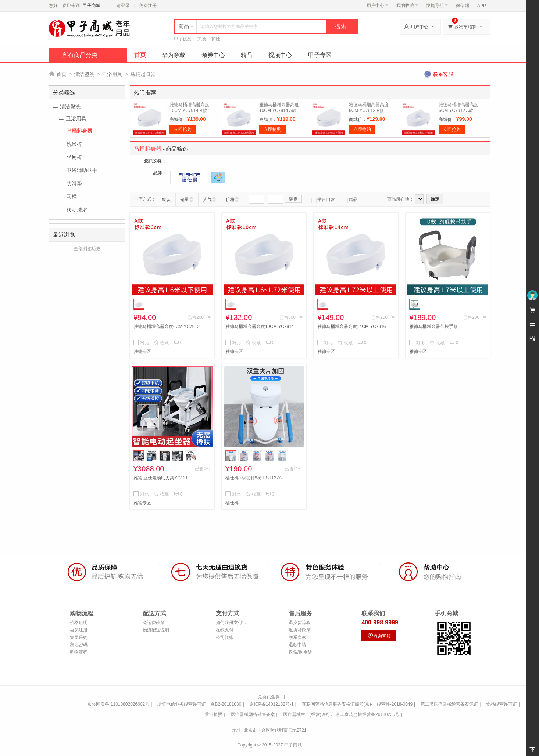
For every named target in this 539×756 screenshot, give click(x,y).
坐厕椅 (74, 157)
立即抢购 (183, 129)
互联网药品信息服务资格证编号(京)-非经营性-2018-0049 (357, 704)
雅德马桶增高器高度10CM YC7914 (260, 327)
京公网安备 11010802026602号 (118, 704)
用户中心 (377, 6)
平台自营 (323, 199)
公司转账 (225, 637)
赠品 (350, 199)
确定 (293, 199)
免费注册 (148, 6)
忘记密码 (79, 645)
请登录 (123, 6)
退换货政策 (300, 630)
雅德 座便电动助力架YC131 (161, 478)
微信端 (463, 6)
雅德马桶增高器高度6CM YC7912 (167, 327)
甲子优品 (183, 39)
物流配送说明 (156, 630)
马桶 (72, 197)
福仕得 (232, 503)
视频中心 (280, 55)
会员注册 (79, 630)
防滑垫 (74, 183)
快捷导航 (437, 6)
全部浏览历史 (87, 249)
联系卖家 (297, 637)
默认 (166, 199)
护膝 (216, 39)
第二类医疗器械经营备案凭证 (449, 704)
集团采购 (79, 637)
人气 (207, 199)
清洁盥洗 (84, 74)
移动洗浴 (77, 210)
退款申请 (297, 645)
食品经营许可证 (501, 704)
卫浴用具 (112, 74)
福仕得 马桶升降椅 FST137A (254, 478)
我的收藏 (407, 6)
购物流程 (79, 652)
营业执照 (214, 714)
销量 (185, 199)
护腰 (201, 39)
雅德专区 (142, 352)
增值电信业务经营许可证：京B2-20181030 (199, 704)
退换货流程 (300, 623)
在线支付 (225, 630)
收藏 (161, 343)
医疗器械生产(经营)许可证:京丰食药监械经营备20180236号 (341, 714)
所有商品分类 (80, 55)
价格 (230, 199)
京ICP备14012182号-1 (272, 704)
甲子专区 (320, 55)
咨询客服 (379, 636)
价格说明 (79, 623)
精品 (247, 55)
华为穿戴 (174, 55)
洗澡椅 (74, 144)
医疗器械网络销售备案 (253, 714)
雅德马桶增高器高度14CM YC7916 (352, 327)
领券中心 (213, 55)
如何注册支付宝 (231, 623)
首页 (140, 55)
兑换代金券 (269, 697)
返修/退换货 (300, 652)
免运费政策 (154, 623)
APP (482, 6)
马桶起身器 (79, 131)
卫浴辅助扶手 (82, 170)
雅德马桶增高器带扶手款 (433, 327)
